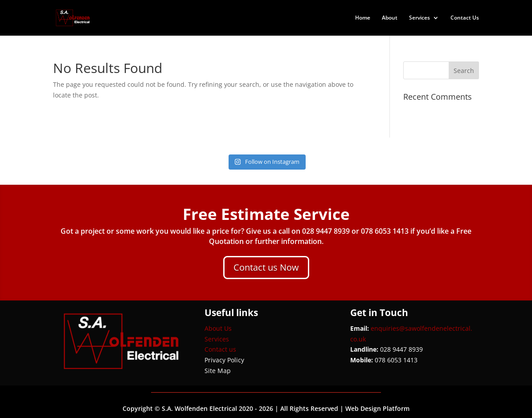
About (390, 18)
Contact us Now (266, 267)
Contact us (220, 349)
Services (419, 18)
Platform (396, 408)
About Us (218, 328)
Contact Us (465, 18)
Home (363, 18)
